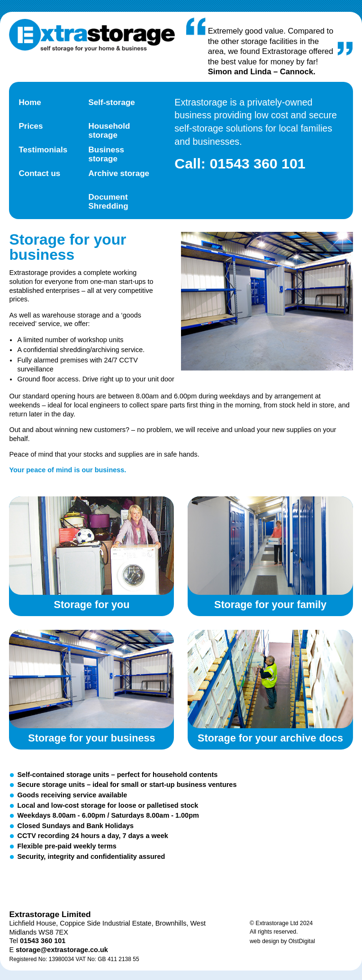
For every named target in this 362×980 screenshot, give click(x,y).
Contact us (39, 173)
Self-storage (111, 102)
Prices (31, 126)
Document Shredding (108, 202)
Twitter (38, 884)
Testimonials (43, 150)
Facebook (79, 884)
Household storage (109, 131)
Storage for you (91, 546)
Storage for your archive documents (270, 679)
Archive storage (119, 173)
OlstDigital (302, 941)
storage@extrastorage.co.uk (62, 950)
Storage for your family (270, 546)
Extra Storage (92, 35)
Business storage (106, 154)
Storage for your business (91, 679)
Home (30, 102)
